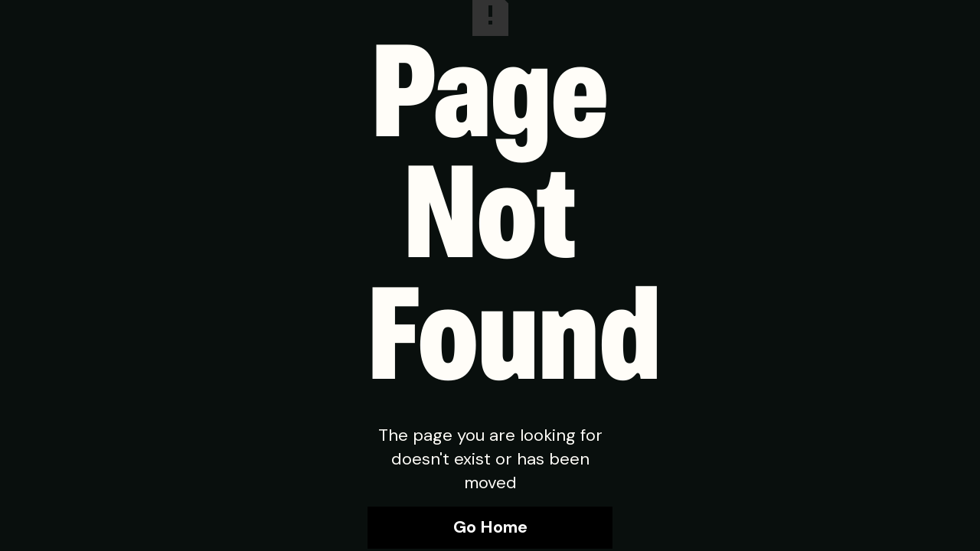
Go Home (490, 527)
